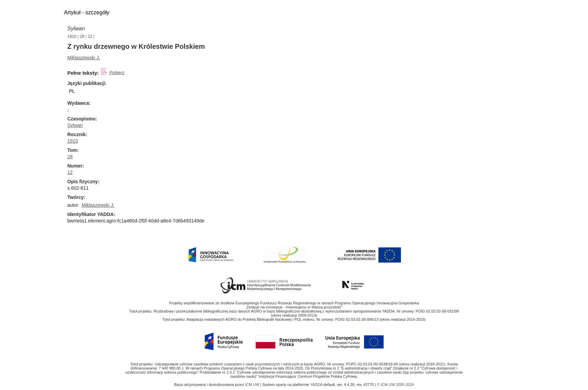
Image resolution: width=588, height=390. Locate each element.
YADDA (317, 385)
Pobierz (117, 73)
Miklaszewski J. (84, 58)
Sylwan (76, 28)
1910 (72, 37)
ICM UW (253, 385)
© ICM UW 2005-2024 (395, 385)
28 (82, 37)
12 (90, 37)
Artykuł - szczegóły (87, 12)
